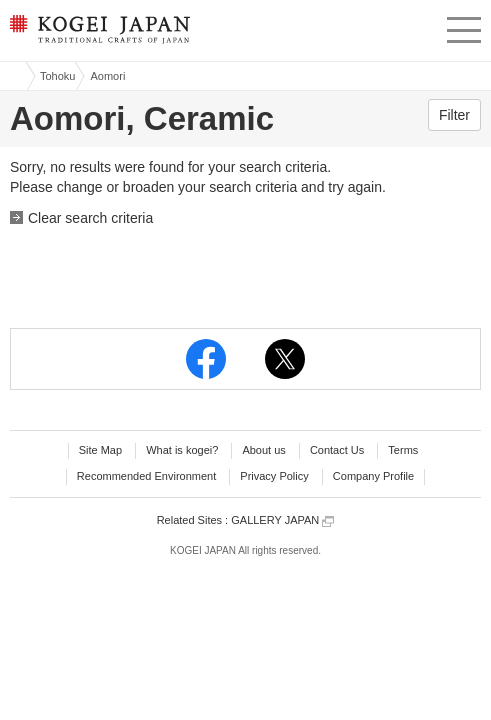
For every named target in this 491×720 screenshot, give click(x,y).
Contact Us (337, 450)
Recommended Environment (146, 476)
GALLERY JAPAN (282, 520)
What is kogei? (182, 450)
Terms (403, 450)
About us (263, 450)
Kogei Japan (13, 76)
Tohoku (57, 76)
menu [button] (464, 27)
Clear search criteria (90, 218)
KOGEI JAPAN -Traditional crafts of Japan (97, 35)
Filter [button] (454, 115)
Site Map (100, 450)
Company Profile (373, 476)
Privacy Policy (274, 476)
